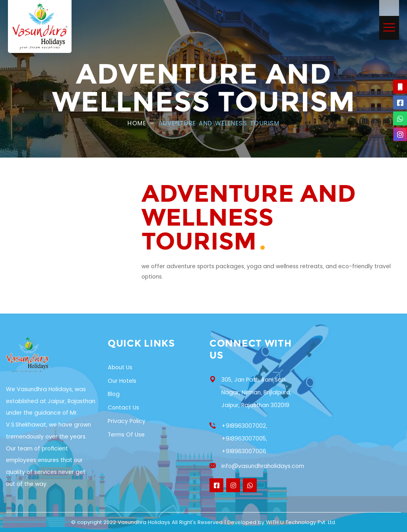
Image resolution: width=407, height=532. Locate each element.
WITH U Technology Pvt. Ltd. (301, 522)
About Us (120, 367)
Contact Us (123, 407)
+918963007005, (244, 438)
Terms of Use (126, 435)
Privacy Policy (127, 421)
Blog (114, 394)
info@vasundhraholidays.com (263, 466)
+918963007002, (244, 426)
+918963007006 (244, 451)
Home (137, 123)
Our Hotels (122, 381)
